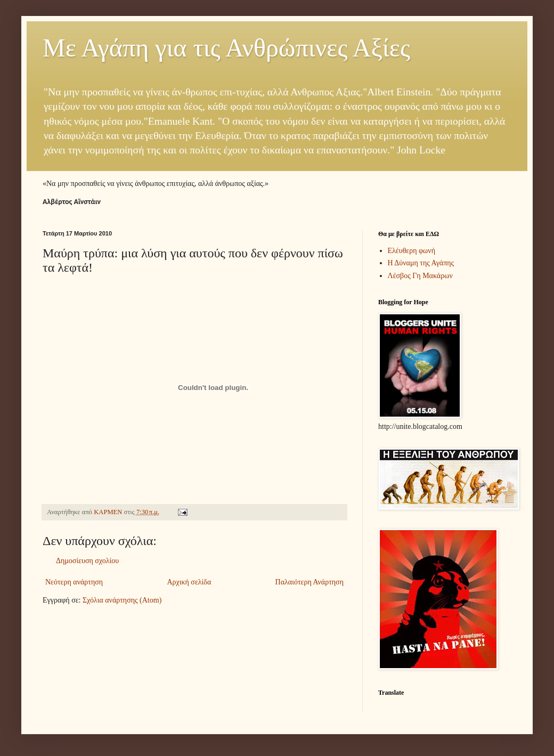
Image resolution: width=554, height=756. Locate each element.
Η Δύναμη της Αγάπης (421, 263)
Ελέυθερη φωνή (412, 251)
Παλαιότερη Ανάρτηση (309, 582)
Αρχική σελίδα (189, 582)
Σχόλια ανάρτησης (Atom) (122, 600)
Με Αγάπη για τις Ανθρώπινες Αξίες (226, 48)
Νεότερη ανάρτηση (74, 582)
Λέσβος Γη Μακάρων (420, 276)
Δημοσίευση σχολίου (87, 561)
